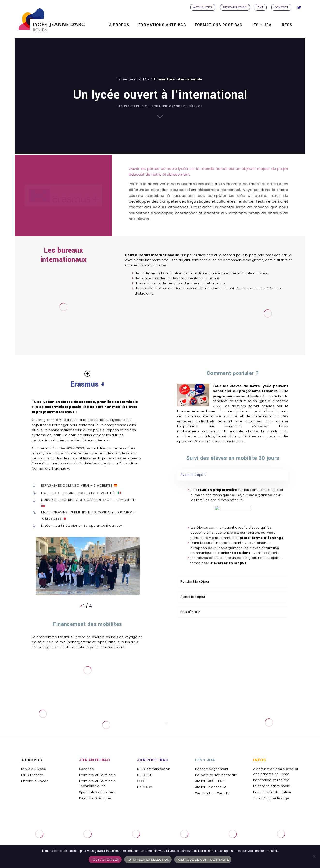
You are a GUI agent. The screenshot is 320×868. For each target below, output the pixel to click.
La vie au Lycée (34, 769)
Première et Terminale (97, 775)
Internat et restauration (272, 792)
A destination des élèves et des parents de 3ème (276, 771)
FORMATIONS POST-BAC (219, 25)
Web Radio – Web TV (212, 793)
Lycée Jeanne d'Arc (134, 79)
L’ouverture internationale (216, 775)
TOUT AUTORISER (105, 860)
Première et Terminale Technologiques (97, 784)
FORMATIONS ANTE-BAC (162, 25)
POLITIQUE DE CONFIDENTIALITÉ (203, 860)
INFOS (287, 25)
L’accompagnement (212, 769)
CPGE (141, 781)
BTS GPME (145, 775)
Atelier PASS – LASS (210, 781)
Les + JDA (262, 25)
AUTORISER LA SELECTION (148, 860)
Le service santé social (272, 786)
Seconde (87, 769)
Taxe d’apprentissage (271, 798)
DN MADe (145, 787)
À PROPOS (119, 25)
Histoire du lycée (35, 781)
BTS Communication (154, 769)
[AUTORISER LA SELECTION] (314, 856)
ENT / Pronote (32, 775)
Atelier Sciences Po (211, 787)
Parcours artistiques (95, 798)
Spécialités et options (97, 792)
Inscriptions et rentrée (271, 780)
